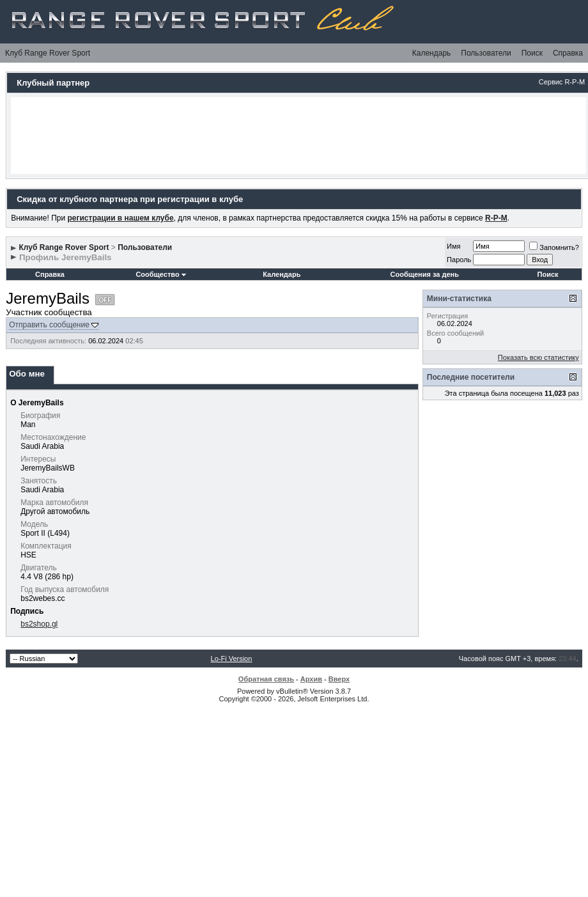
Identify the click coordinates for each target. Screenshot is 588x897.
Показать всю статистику (538, 357)
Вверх (339, 679)
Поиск (532, 53)
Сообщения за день (425, 274)
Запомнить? (554, 247)
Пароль (459, 260)
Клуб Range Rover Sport (48, 53)
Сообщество (160, 274)
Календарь (432, 53)
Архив (311, 679)
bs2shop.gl (39, 624)
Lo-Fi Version (232, 659)
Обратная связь (266, 679)
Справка (568, 53)
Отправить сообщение (49, 325)
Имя (453, 246)
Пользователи (486, 53)
